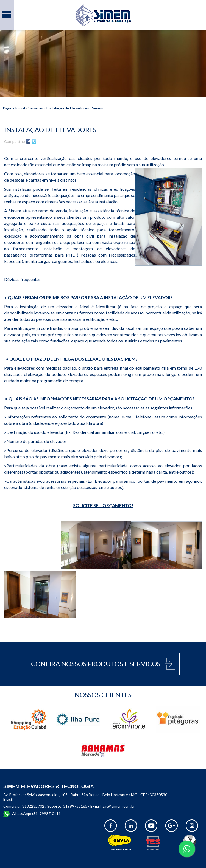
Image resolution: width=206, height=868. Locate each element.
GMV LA (120, 843)
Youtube (151, 826)
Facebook (28, 141)
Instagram (192, 826)
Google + (172, 826)
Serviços (36, 108)
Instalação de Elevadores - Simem (75, 108)
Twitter (34, 141)
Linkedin (131, 826)
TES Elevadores (158, 843)
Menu (7, 12)
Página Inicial (14, 108)
